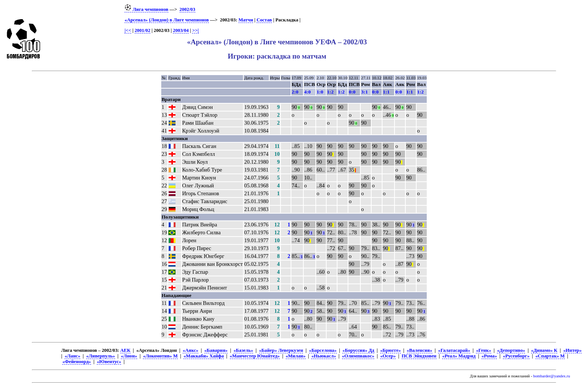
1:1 (386, 92)
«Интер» (572, 350)
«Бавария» (216, 350)
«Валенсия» (420, 350)
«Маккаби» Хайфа (203, 356)
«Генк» (483, 350)
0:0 (352, 92)
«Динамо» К (544, 350)
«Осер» (388, 356)
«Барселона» (323, 350)
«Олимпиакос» (358, 356)
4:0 (307, 92)
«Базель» (243, 350)
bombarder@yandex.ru (552, 376)
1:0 (320, 92)
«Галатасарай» (454, 350)
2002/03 (187, 9)
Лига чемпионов (146, 9)
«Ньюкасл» (324, 356)
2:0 (295, 92)
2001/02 (142, 30)
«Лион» (129, 356)
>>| (195, 30)
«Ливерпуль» (101, 356)
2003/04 (181, 30)
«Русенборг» (516, 356)
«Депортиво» (511, 350)
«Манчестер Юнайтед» (255, 356)
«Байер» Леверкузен (281, 350)
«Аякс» (190, 350)
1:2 (330, 92)
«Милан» (296, 356)
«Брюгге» (391, 350)
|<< (128, 30)
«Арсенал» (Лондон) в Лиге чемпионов (167, 20)
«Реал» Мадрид (459, 356)
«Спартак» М (550, 356)
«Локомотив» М (160, 356)
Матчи (246, 20)
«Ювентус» (109, 362)
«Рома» (489, 356)
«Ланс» (72, 356)
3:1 (364, 92)
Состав (264, 20)
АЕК (125, 350)
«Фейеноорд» (76, 362)
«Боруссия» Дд (358, 350)
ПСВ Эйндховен (419, 356)
